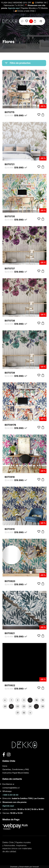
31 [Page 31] (18, 713)
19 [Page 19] (43, 700)
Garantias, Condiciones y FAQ (16, 769)
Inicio (5, 766)
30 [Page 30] (43, 706)
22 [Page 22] (18, 706)
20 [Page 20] (5, 706)
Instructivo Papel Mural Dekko (16, 773)
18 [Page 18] (36, 700)
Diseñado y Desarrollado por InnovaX (24, 867)
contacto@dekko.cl (11, 788)
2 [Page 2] (18, 700)
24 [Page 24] (30, 706)
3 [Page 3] (24, 700)
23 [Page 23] (24, 706)
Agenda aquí (14, 8)
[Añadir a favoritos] (39, 115)
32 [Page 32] (24, 713)
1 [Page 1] (11, 700)
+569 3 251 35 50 (10, 795)
